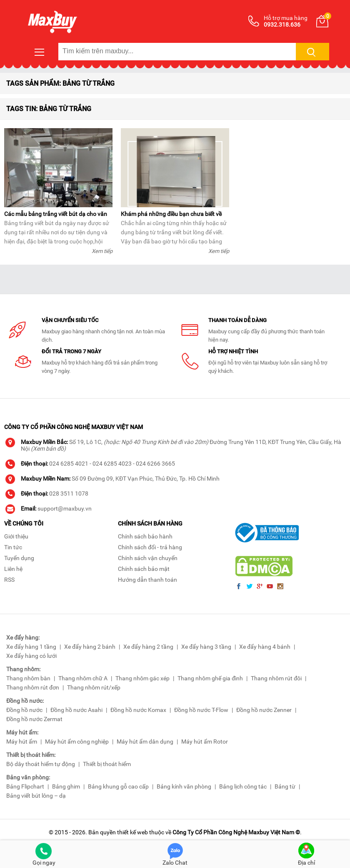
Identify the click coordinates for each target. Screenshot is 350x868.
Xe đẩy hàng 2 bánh (90, 647)
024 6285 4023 (112, 464)
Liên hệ (13, 569)
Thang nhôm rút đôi (276, 678)
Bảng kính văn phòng (184, 786)
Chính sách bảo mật (144, 569)
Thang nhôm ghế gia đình (210, 678)
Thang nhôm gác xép (142, 678)
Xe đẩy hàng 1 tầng (31, 647)
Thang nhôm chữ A (83, 678)
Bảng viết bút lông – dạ (36, 796)
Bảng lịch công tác (243, 786)
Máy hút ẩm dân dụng (145, 742)
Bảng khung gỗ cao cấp (118, 786)
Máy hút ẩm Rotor (205, 742)
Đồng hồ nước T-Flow (201, 710)
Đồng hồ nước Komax (138, 710)
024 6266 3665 (155, 464)
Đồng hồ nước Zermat (34, 719)
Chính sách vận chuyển (148, 558)
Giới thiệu (16, 536)
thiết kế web (132, 832)
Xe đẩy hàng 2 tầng (148, 647)
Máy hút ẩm (22, 742)
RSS (9, 580)
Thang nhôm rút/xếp (94, 687)
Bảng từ (285, 786)
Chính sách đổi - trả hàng (150, 547)
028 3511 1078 (69, 494)
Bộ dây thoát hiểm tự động (41, 764)
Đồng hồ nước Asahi (76, 710)
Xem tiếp (102, 251)
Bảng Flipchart (25, 786)
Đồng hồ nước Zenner (264, 710)
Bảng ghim (66, 786)
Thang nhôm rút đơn (33, 687)
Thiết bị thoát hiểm (107, 764)
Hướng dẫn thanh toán (147, 580)
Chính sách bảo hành (145, 536)
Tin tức (13, 547)
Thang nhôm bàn (28, 678)
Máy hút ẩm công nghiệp (77, 742)
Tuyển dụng (19, 558)
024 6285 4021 (69, 464)
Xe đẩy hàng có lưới (31, 656)
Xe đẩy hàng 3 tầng (206, 647)
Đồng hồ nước (24, 710)
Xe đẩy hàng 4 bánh (265, 647)
